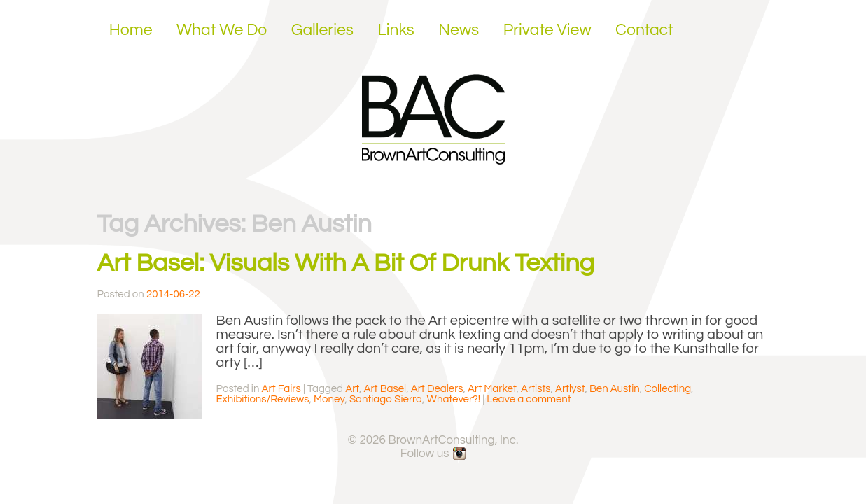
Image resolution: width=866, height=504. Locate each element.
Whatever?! (454, 399)
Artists (536, 389)
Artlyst (570, 389)
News (459, 30)
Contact (644, 30)
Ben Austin (615, 389)
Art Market (492, 389)
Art (352, 389)
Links (396, 30)
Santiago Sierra (386, 399)
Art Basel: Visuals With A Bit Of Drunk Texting (346, 263)
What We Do (222, 30)
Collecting (668, 389)
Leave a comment (529, 399)
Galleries (322, 30)
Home (131, 30)
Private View (547, 30)
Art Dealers (437, 389)
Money (329, 399)
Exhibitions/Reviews (263, 399)
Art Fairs (281, 389)
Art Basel (385, 389)
